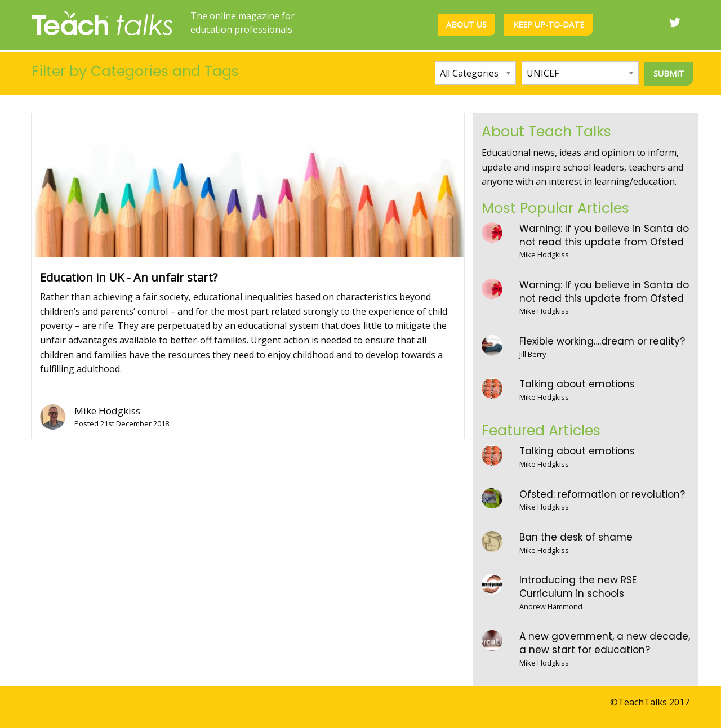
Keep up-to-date (549, 24)
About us (466, 24)
